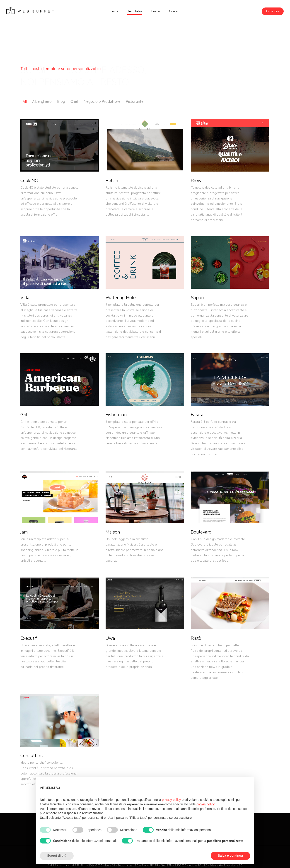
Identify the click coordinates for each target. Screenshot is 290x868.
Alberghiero (42, 101)
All (25, 101)
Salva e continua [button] (230, 856)
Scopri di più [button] (57, 856)
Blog (61, 101)
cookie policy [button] (205, 804)
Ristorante (135, 101)
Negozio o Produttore (102, 101)
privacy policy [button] (172, 800)
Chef (74, 101)
